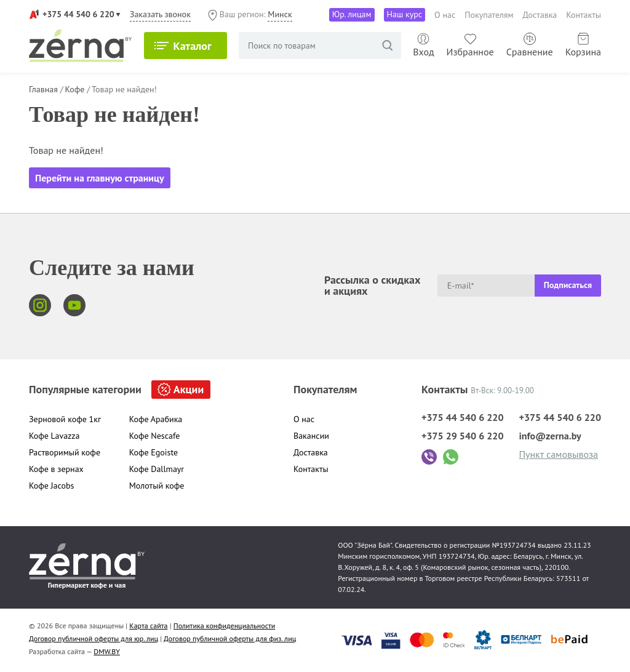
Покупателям (489, 15)
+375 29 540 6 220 (463, 436)
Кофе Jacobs (51, 486)
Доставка (540, 15)
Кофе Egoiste (154, 452)
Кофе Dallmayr (157, 469)
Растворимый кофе (65, 452)
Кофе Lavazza (54, 436)
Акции (189, 389)
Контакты (584, 15)
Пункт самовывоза (558, 454)
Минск (280, 14)
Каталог (193, 46)
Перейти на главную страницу (100, 178)
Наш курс (405, 14)
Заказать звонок (160, 14)
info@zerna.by (550, 436)
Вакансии (311, 436)
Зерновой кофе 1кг (65, 419)
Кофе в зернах (56, 469)
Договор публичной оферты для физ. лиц (230, 638)
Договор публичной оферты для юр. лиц (94, 638)
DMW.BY (107, 651)
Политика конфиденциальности (225, 626)
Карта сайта (148, 626)
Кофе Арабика (156, 419)
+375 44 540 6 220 (78, 14)
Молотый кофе (157, 486)
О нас (445, 15)
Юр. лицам (352, 14)
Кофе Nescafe (155, 436)
